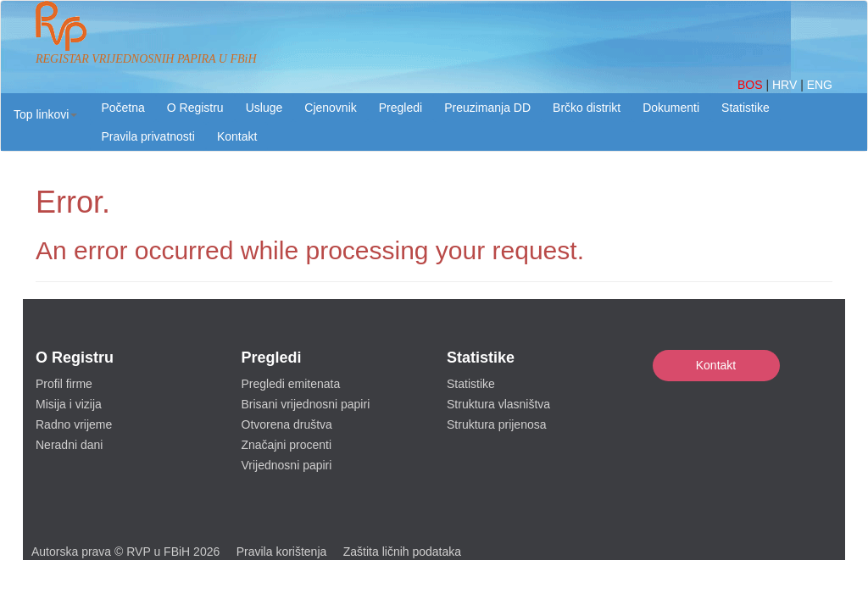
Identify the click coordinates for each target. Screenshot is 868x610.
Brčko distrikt (587, 108)
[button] (45, 114)
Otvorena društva (287, 424)
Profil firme (64, 384)
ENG (820, 85)
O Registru (195, 108)
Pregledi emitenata (291, 384)
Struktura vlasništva (498, 404)
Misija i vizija (69, 404)
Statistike (746, 108)
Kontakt (716, 365)
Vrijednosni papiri (287, 465)
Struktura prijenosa (497, 424)
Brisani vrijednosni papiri (306, 404)
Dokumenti (671, 108)
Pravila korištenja (282, 552)
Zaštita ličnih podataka (402, 552)
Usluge (264, 108)
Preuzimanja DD (487, 108)
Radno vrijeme (74, 424)
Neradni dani (69, 445)
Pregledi (401, 108)
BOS (751, 85)
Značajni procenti (287, 445)
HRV (786, 85)
